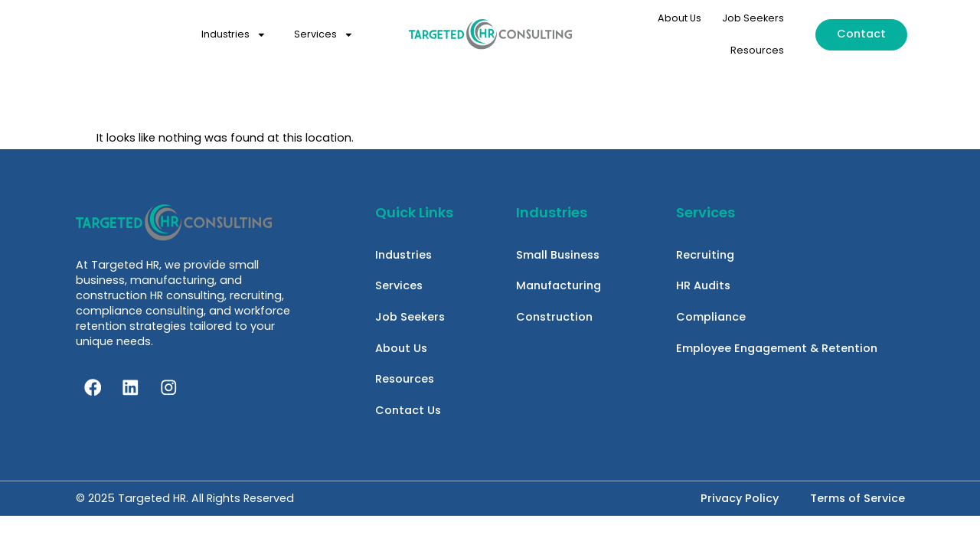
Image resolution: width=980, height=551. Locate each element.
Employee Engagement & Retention (777, 350)
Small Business (558, 255)
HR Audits (703, 286)
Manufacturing (559, 286)
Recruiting (705, 255)
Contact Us (408, 413)
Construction (554, 318)
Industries (234, 35)
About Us (679, 18)
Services (324, 35)
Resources (757, 50)
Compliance (711, 318)
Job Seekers (753, 18)
